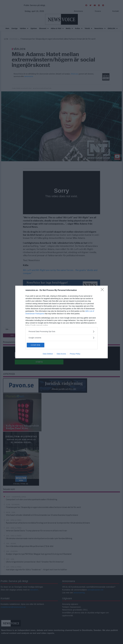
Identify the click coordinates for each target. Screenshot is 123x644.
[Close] (103, 290)
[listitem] (61, 331)
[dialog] (61, 322)
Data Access (61, 354)
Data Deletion (48, 354)
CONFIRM (38, 345)
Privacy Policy (75, 354)
